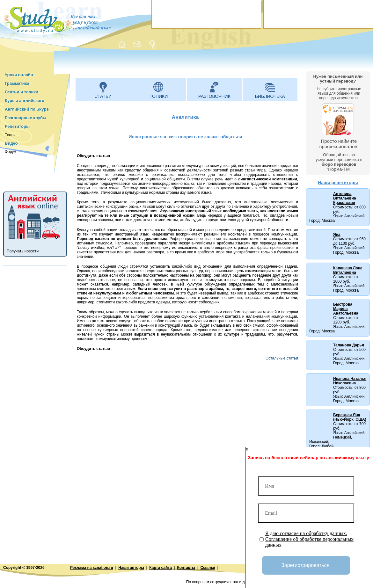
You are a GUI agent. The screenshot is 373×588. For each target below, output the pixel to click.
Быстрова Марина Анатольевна (346, 309)
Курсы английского (25, 101)
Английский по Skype (27, 109)
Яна (337, 235)
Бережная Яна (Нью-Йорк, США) (350, 417)
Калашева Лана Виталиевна (348, 270)
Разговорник (214, 96)
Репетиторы (17, 126)
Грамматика (17, 83)
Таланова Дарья (349, 345)
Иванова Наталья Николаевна (350, 381)
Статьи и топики (22, 92)
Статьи (103, 96)
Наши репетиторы (338, 183)
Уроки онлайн (19, 75)
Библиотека (270, 96)
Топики (159, 96)
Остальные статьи (282, 358)
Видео (11, 143)
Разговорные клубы (26, 118)
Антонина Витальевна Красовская (345, 198)
